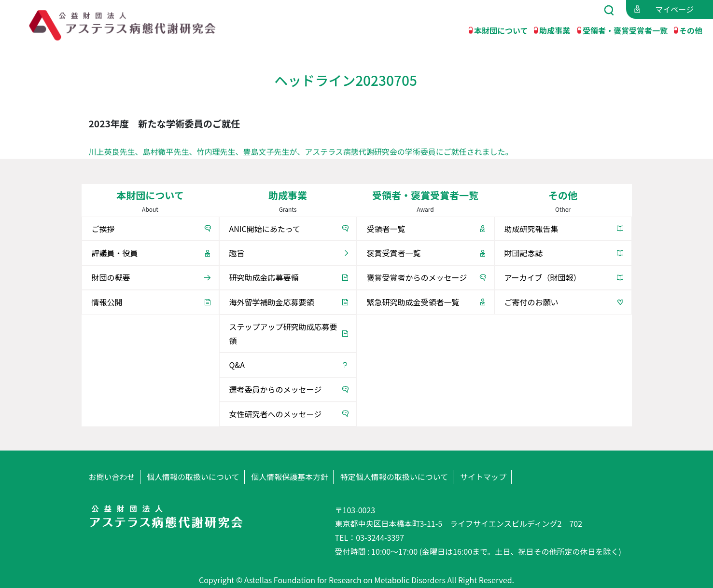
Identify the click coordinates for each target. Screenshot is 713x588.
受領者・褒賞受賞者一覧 (625, 30)
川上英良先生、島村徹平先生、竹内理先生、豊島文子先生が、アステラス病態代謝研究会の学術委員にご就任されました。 (301, 151)
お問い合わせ (112, 477)
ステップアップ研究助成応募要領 (283, 334)
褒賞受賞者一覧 (394, 253)
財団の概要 (111, 277)
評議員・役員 (115, 253)
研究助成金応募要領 (264, 277)
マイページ (674, 9)
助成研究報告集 (531, 229)
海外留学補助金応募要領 (272, 302)
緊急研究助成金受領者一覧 (413, 302)
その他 (691, 30)
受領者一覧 (386, 229)
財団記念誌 (524, 253)
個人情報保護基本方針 (290, 477)
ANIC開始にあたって (265, 229)
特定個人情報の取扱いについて (394, 477)
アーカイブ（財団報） (543, 277)
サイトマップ (483, 477)
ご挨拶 (103, 229)
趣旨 (237, 253)
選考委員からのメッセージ (276, 389)
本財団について (501, 30)
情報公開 (107, 302)
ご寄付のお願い (531, 302)
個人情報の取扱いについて (193, 477)
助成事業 (555, 30)
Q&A (237, 365)
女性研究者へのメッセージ (276, 414)
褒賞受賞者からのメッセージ (417, 277)
